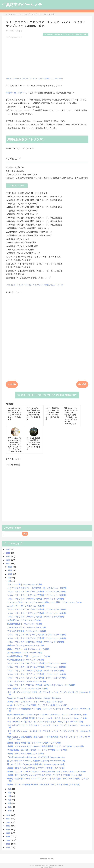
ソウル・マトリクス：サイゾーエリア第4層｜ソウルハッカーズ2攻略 (37, 609)
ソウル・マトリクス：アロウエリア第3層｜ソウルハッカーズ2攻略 (36, 642)
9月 (10, 578)
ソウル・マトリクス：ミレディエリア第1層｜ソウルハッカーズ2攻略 (37, 678)
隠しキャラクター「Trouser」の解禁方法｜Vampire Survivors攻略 (36, 761)
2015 (8, 837)
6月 (10, 793)
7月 (10, 789)
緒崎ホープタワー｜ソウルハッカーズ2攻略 (26, 645)
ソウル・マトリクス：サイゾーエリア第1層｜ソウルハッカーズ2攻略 (37, 674)
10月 (10, 574)
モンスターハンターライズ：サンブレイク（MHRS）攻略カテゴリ (47, 395)
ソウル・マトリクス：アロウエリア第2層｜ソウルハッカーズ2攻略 (36, 671)
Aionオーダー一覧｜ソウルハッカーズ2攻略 (26, 606)
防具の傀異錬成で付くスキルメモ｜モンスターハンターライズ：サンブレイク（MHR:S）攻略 (47, 714)
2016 (8, 833)
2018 (8, 826)
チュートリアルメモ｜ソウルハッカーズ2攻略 (27, 681)
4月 (10, 800)
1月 (10, 811)
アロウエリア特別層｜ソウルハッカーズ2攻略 (27, 631)
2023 (8, 560)
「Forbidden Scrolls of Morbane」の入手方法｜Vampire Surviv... (36, 757)
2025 (8, 553)
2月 (10, 807)
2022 (8, 564)
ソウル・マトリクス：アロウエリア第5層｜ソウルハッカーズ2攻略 (36, 599)
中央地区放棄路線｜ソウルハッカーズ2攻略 (26, 660)
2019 (8, 822)
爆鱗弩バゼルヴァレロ (16, 93)
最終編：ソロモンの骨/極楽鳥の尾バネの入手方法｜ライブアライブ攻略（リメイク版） (44, 785)
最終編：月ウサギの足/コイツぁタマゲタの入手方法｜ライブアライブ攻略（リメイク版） (45, 775)
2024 (8, 556)
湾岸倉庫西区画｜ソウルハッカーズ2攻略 (25, 624)
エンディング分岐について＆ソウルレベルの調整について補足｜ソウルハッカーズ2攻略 (44, 602)
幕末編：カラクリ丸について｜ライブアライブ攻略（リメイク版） (35, 702)
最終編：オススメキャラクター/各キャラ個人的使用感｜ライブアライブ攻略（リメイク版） (46, 746)
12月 (10, 567)
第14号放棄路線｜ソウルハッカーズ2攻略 (25, 653)
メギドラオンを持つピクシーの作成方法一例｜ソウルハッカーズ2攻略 (37, 588)
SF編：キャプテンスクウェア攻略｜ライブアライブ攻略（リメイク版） (38, 705)
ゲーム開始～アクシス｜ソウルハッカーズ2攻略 (28, 689)
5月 (10, 796)
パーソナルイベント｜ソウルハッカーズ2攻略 (27, 628)
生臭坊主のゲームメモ (22, 5)
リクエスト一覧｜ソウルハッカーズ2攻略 (25, 584)
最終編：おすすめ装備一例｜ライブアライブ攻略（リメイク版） (35, 743)
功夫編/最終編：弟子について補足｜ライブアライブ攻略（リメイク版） (38, 750)
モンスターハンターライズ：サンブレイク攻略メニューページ (35, 78)
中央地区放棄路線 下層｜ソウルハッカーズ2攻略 (29, 656)
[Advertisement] (47, 56)
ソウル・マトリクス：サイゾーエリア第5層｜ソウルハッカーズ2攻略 (37, 592)
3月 (10, 803)
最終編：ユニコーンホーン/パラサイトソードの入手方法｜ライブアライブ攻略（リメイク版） (47, 771)
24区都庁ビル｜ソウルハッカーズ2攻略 (24, 620)
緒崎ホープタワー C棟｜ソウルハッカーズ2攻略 (28, 649)
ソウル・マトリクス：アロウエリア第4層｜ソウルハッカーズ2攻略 (36, 617)
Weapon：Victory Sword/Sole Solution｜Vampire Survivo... (34, 698)
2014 (8, 840)
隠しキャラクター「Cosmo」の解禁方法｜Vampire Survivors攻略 (36, 764)
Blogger (51, 859)
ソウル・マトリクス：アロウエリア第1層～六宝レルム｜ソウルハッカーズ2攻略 (41, 685)
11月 (10, 570)
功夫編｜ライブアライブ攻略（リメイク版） (26, 754)
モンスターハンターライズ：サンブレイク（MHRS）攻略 (66, 35)
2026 (8, 549)
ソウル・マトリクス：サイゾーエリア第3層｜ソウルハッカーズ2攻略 (37, 635)
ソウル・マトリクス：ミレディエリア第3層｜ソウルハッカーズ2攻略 (37, 638)
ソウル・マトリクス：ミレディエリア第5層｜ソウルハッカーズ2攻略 (37, 595)
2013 (8, 844)
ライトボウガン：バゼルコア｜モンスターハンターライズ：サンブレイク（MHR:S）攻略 (45, 722)
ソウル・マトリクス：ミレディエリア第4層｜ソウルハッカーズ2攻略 (37, 613)
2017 (8, 829)
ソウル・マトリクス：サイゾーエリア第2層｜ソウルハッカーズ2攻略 (37, 663)
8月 (10, 581)
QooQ (51, 867)
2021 (8, 815)
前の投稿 (82, 384)
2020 (8, 819)
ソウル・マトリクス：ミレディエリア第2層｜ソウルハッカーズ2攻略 (37, 667)
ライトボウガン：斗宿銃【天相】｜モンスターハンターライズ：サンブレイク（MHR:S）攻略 (47, 718)
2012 (8, 847)
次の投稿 (12, 384)
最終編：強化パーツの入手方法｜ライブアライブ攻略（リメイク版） (36, 768)
